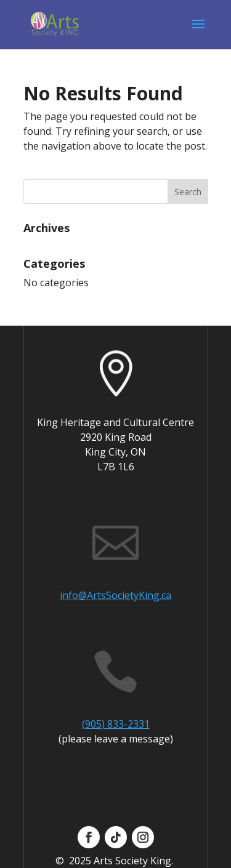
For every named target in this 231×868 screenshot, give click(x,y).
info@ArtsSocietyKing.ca (115, 595)
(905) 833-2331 (116, 724)
